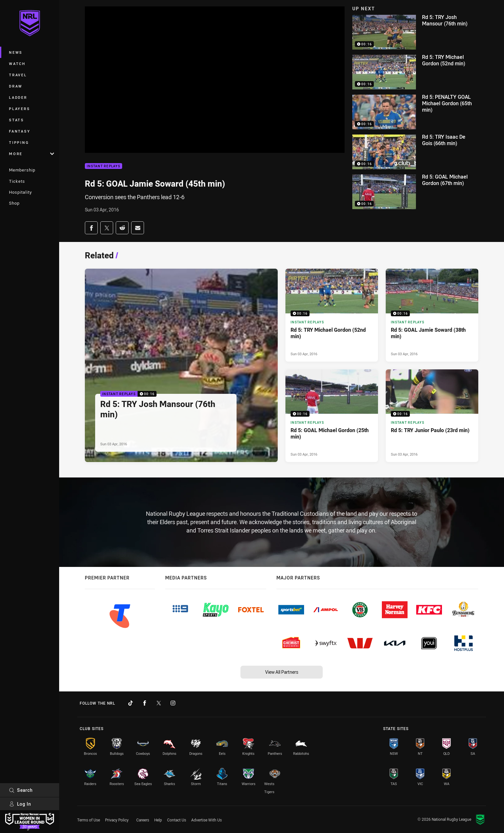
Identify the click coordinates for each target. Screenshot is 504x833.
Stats (17, 120)
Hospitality (20, 192)
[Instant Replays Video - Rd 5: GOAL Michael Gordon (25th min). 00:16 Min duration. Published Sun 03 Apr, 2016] (332, 416)
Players (19, 109)
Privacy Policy (117, 820)
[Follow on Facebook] (145, 703)
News (16, 52)
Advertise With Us (207, 820)
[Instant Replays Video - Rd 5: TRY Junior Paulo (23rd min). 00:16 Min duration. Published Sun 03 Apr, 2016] (432, 416)
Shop (14, 203)
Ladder (18, 97)
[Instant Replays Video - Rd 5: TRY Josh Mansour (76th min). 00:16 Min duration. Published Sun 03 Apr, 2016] (181, 365)
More (32, 154)
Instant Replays (104, 166)
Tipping (19, 142)
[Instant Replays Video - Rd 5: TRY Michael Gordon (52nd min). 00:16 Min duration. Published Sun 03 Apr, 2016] (332, 315)
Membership (22, 170)
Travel (18, 75)
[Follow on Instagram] (173, 703)
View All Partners (282, 672)
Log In (20, 804)
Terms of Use (89, 820)
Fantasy (20, 131)
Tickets (17, 181)
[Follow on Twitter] (159, 703)
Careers (143, 820)
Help (158, 820)
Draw (16, 86)
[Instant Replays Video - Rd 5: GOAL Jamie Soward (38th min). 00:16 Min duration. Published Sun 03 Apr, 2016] (432, 315)
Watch (17, 64)
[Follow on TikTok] (130, 703)
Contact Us (177, 820)
